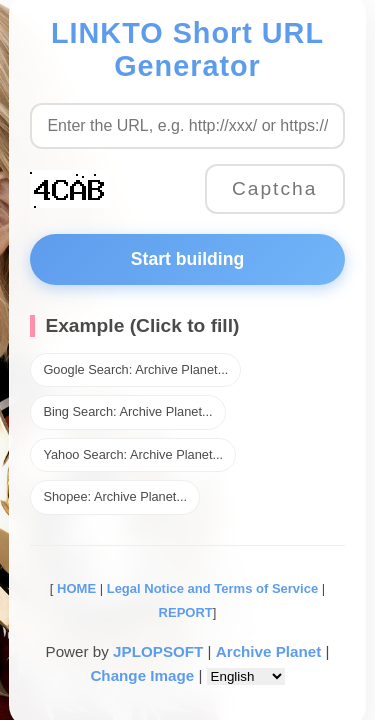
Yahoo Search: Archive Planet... (133, 454)
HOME (74, 588)
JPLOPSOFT (158, 651)
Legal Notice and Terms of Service (212, 588)
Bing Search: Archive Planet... (127, 411)
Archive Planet (269, 651)
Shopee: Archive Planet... (115, 496)
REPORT (186, 612)
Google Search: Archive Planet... (135, 369)
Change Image (142, 675)
